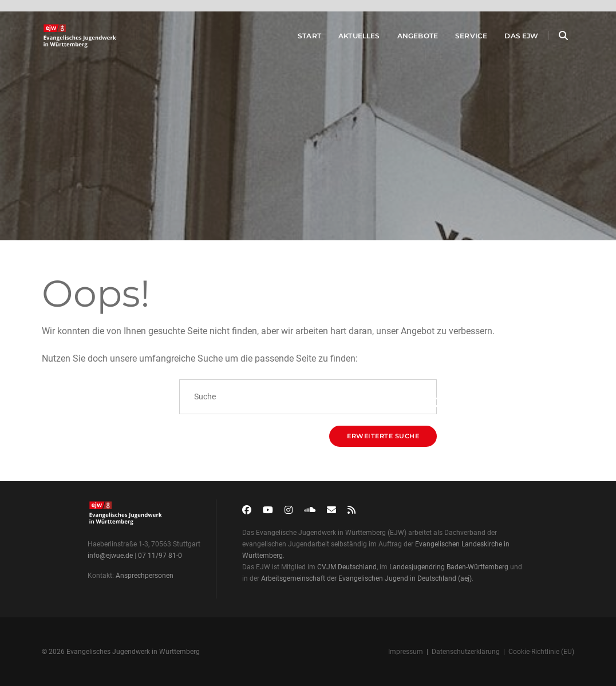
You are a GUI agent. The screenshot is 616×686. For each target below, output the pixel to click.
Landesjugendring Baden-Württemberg (449, 567)
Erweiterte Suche (383, 436)
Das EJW (509, 39)
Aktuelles (346, 39)
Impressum (406, 652)
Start (296, 39)
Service (458, 39)
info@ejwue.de (110, 556)
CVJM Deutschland (347, 567)
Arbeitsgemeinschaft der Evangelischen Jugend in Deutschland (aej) (366, 578)
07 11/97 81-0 (160, 556)
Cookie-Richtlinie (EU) (541, 652)
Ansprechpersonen (145, 576)
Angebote (404, 39)
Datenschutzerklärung (466, 652)
